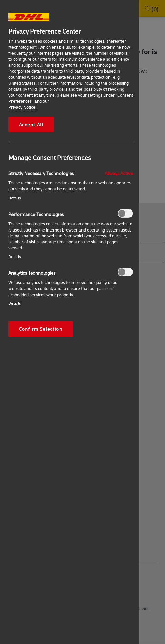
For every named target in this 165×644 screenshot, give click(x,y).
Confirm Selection (41, 329)
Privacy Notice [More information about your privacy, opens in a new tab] (22, 107)
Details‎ (15, 198)
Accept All (31, 124)
